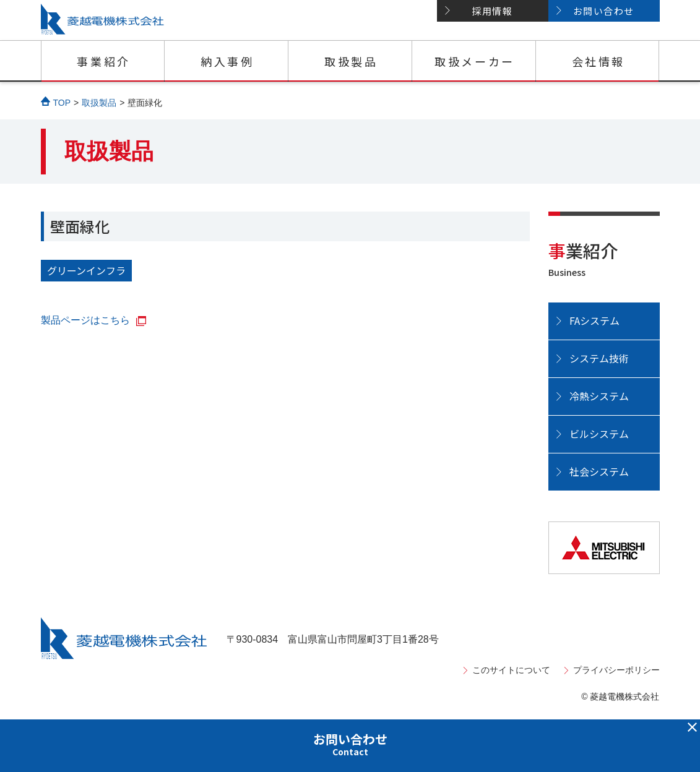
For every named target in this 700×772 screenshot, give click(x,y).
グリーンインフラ (86, 270)
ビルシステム (599, 434)
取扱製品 (351, 61)
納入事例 (227, 61)
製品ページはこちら (85, 320)
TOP (62, 103)
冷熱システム (599, 396)
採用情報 (492, 11)
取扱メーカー (475, 61)
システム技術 (599, 358)
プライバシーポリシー (616, 670)
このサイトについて (511, 670)
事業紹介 (103, 61)
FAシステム (594, 320)
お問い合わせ (604, 11)
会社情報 (598, 61)
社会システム (599, 471)
